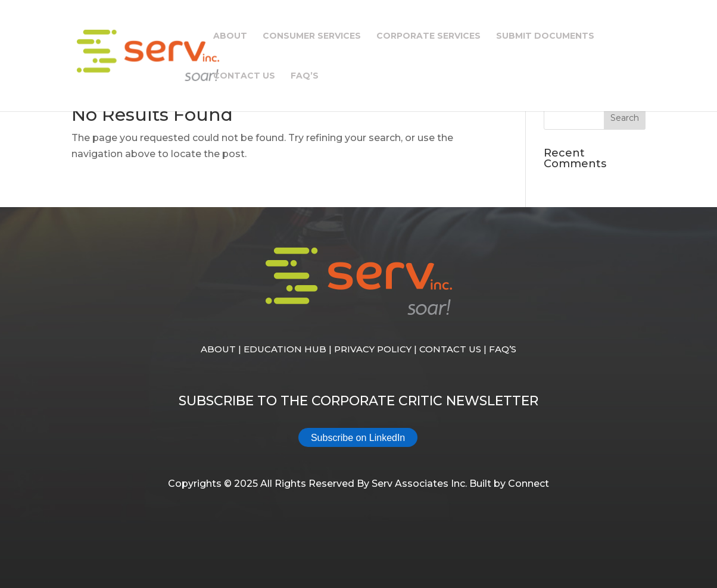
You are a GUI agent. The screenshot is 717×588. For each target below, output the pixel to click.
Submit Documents (545, 36)
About (230, 36)
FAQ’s (305, 76)
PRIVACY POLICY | (377, 349)
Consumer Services (312, 36)
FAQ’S (503, 349)
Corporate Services (428, 36)
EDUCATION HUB (285, 349)
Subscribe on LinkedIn (358, 438)
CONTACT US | (454, 349)
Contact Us (244, 76)
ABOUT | (222, 349)
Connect (529, 484)
